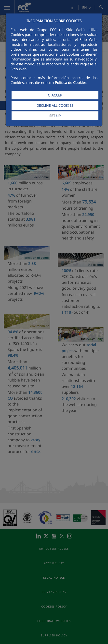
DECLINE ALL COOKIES (55, 105)
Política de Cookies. (71, 83)
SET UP (55, 116)
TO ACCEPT (55, 95)
